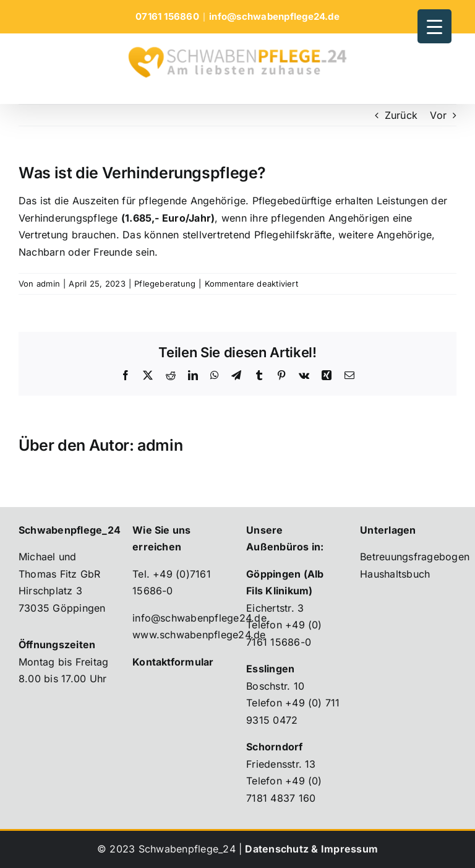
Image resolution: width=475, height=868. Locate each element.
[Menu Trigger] (434, 26)
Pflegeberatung (165, 284)
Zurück (401, 115)
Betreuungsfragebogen (415, 557)
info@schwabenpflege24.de (274, 16)
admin (48, 284)
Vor (438, 115)
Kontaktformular (173, 662)
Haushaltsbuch (395, 574)
